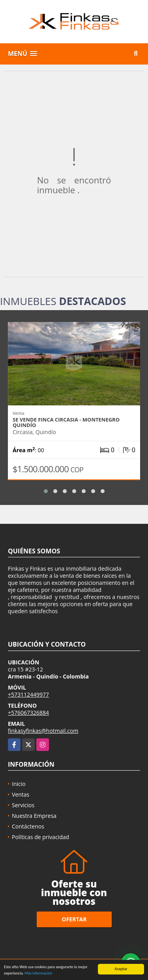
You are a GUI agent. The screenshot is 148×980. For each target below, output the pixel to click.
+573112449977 (28, 694)
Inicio (19, 784)
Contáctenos (28, 826)
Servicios (23, 805)
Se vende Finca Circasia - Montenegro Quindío (66, 422)
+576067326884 (28, 713)
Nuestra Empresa (34, 816)
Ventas (21, 794)
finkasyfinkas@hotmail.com (43, 731)
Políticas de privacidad (40, 837)
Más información (38, 974)
